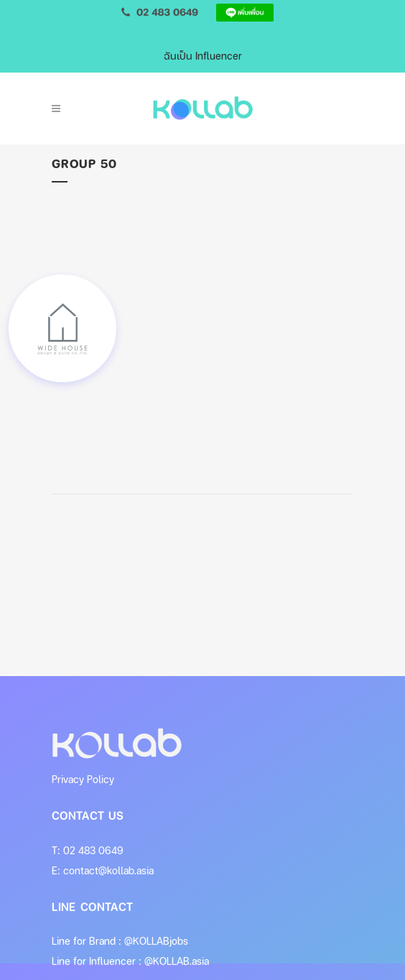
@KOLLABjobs (156, 941)
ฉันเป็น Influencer (203, 55)
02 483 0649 (93, 850)
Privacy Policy (83, 779)
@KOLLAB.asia (177, 961)
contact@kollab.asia (108, 870)
